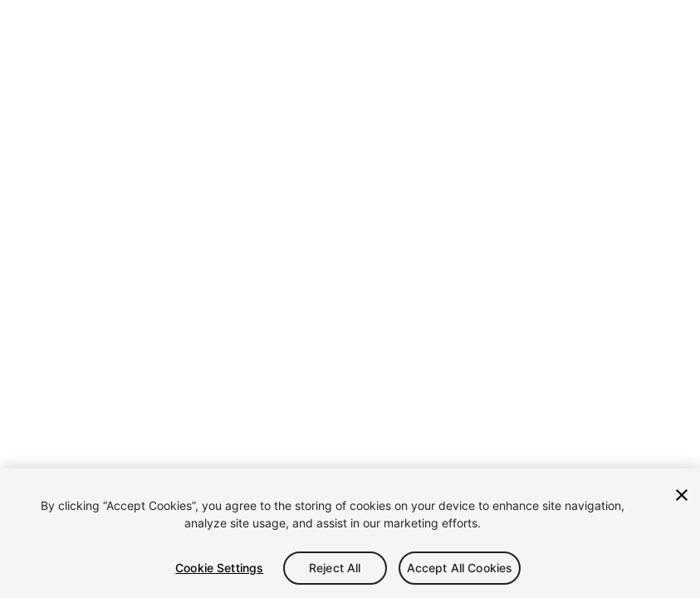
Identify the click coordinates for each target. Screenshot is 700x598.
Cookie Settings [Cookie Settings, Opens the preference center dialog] (219, 568)
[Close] (682, 495)
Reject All (335, 568)
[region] (350, 533)
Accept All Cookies (460, 568)
